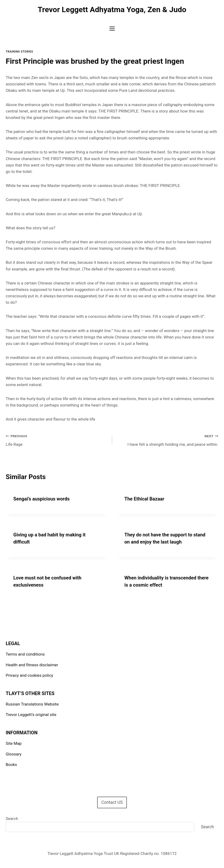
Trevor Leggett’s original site (31, 715)
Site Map (14, 743)
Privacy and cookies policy (29, 675)
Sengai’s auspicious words (42, 499)
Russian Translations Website (32, 704)
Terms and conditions (25, 654)
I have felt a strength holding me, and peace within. (167, 440)
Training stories (19, 52)
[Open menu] (112, 28)
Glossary (14, 754)
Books (11, 765)
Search (12, 819)
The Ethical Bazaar (144, 499)
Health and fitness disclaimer (32, 665)
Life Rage (57, 440)
